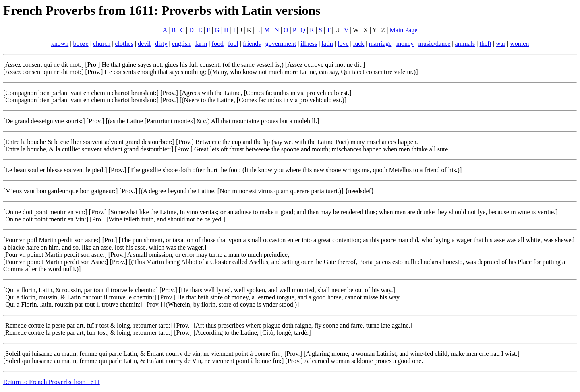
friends (252, 44)
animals (465, 44)
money (405, 44)
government (281, 44)
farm (201, 44)
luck (359, 44)
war (501, 44)
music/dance (434, 44)
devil (144, 44)
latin (327, 44)
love (343, 44)
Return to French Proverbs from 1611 (52, 382)
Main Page (403, 30)
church (102, 44)
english (181, 44)
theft (486, 44)
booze (81, 44)
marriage (380, 44)
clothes (124, 44)
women (519, 44)
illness (309, 44)
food (218, 44)
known (60, 44)
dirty (161, 44)
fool (233, 44)
